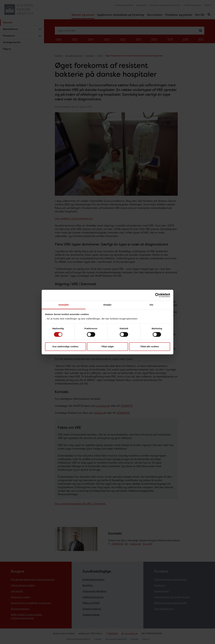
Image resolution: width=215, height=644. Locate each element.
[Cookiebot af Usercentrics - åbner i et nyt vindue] (157, 295)
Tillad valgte (107, 347)
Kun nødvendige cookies (66, 347)
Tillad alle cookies (149, 347)
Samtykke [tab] (64, 305)
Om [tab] (151, 305)
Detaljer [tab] (107, 305)
